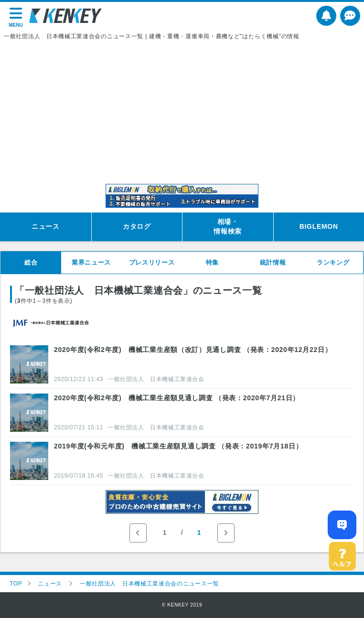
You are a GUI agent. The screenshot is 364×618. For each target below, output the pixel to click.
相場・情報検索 (228, 226)
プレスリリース (152, 262)
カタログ (137, 226)
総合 (31, 262)
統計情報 (273, 262)
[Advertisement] (182, 112)
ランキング (333, 262)
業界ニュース (91, 262)
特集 (212, 262)
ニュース (46, 226)
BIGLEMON (319, 226)
